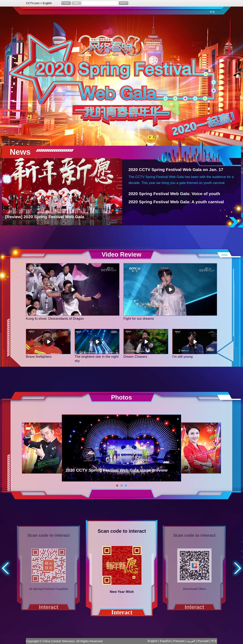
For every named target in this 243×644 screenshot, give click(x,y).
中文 (212, 12)
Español (165, 641)
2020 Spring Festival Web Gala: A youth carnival (176, 202)
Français (179, 641)
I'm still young (182, 357)
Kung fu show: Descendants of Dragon (55, 319)
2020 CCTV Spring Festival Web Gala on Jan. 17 (176, 170)
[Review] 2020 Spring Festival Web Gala (45, 217)
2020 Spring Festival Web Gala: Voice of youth (174, 194)
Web (76, 3)
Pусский (203, 641)
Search (123, 3)
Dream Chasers (135, 357)
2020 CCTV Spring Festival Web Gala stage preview (117, 470)
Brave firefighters (39, 357)
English (152, 641)
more (224, 255)
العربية (191, 641)
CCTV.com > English (39, 3)
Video (67, 3)
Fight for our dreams (139, 319)
